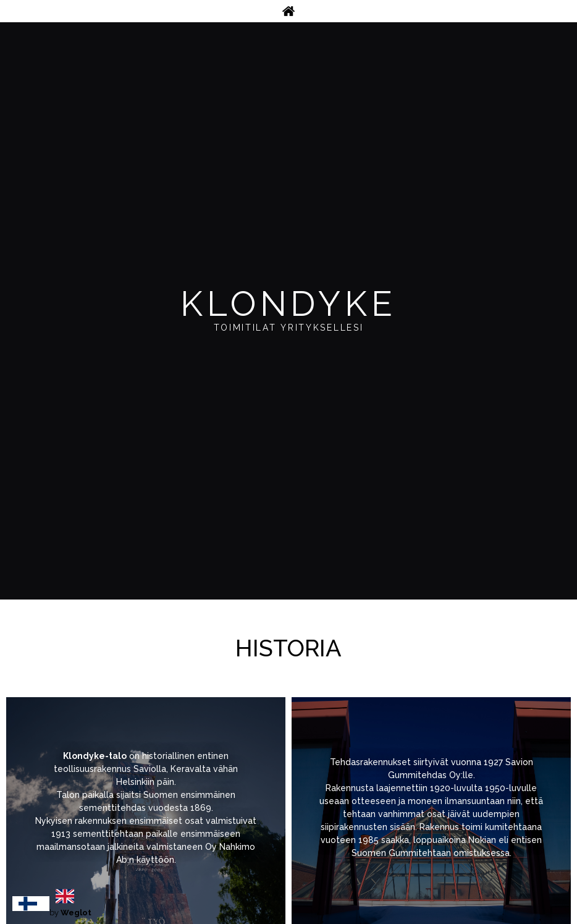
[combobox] (31, 904)
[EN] (68, 896)
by (70, 913)
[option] (68, 896)
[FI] (31, 904)
